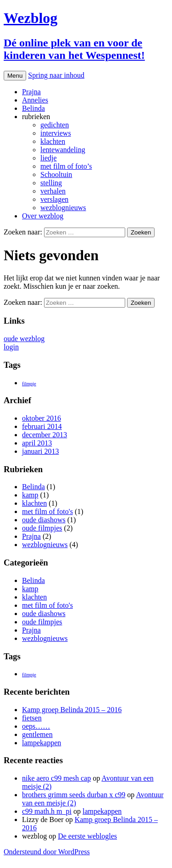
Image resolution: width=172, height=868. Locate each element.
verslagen (54, 199)
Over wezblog (43, 216)
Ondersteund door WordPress (47, 852)
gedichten (55, 125)
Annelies (35, 100)
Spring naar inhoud (56, 75)
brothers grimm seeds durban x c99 (74, 795)
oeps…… (36, 726)
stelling (51, 183)
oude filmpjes (42, 528)
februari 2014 (42, 426)
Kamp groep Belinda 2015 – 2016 (72, 710)
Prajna (31, 92)
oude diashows (44, 520)
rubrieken (36, 117)
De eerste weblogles (87, 836)
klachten (53, 141)
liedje (49, 158)
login (11, 347)
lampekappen (42, 743)
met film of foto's (47, 511)
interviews (56, 133)
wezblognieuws (63, 208)
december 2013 (44, 435)
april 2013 (37, 443)
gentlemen (37, 734)
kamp (30, 495)
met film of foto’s (66, 166)
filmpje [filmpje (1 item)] (29, 384)
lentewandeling (63, 150)
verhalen (53, 191)
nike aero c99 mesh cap (56, 778)
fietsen (32, 718)
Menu (15, 76)
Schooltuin (56, 174)
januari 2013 (40, 451)
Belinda (33, 108)
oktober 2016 (42, 418)
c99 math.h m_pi (47, 811)
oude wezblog (24, 339)
